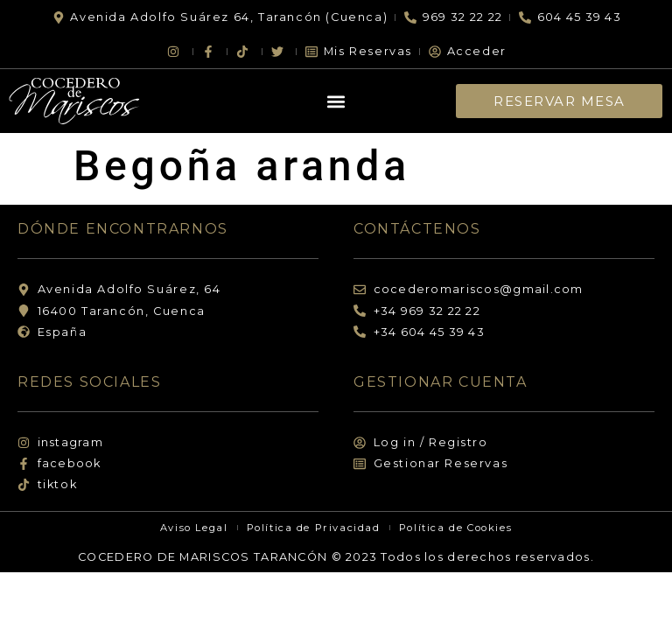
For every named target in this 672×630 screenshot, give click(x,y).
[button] (336, 101)
